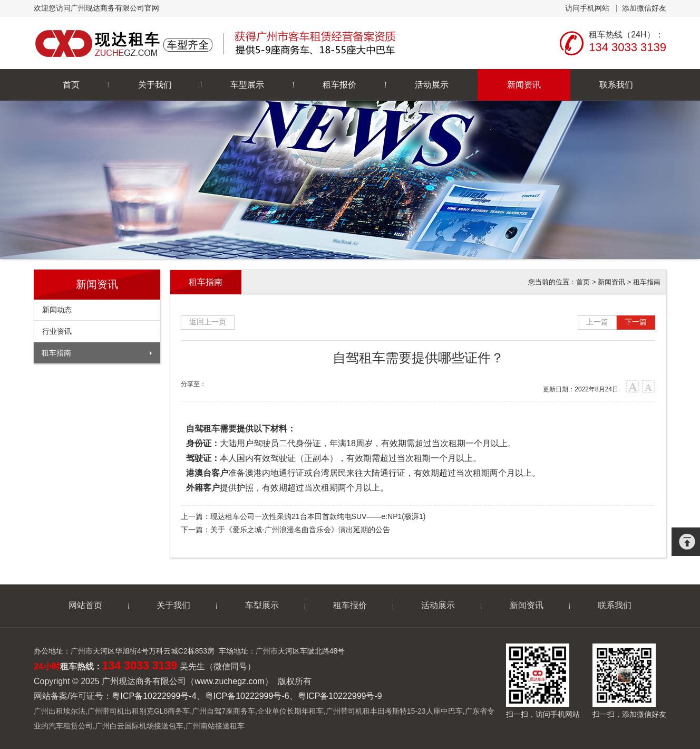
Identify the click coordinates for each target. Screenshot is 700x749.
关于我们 (155, 85)
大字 (633, 387)
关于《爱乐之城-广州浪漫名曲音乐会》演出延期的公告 (300, 530)
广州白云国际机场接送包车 (139, 726)
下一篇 (636, 322)
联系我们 (616, 85)
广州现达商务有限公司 (217, 43)
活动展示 (432, 85)
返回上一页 (208, 322)
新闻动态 (57, 310)
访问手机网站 (587, 8)
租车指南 (56, 353)
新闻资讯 (524, 85)
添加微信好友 (644, 8)
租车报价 (339, 85)
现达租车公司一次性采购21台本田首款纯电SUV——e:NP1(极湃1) (318, 516)
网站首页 (85, 605)
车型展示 (247, 85)
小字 (649, 387)
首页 (71, 85)
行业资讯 (57, 331)
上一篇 (597, 322)
